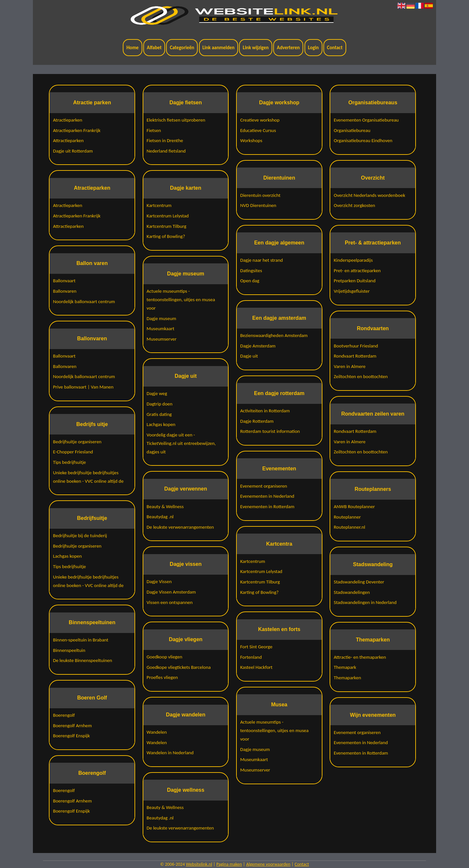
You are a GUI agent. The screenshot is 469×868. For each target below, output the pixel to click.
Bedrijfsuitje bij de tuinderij (80, 536)
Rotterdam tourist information (270, 431)
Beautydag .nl (160, 517)
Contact (335, 48)
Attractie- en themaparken (360, 657)
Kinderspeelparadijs (353, 260)
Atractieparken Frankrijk (77, 130)
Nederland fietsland (166, 151)
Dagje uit (249, 356)
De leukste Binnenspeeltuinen (83, 660)
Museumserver (162, 339)
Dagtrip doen (159, 404)
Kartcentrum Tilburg (166, 226)
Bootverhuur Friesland (356, 346)
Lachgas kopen (67, 556)
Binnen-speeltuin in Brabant (81, 640)
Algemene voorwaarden (268, 864)
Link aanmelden (219, 48)
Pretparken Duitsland (355, 281)
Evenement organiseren (263, 486)
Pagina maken (229, 864)
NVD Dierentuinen (258, 205)
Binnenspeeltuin (69, 650)
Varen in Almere (350, 366)
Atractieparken (68, 120)
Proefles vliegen (162, 677)
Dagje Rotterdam (257, 421)
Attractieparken (68, 140)
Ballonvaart (64, 281)
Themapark (345, 667)
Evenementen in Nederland (267, 496)
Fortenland (251, 657)
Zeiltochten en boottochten (361, 376)
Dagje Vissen (159, 581)
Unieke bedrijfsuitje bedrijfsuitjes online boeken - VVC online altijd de (88, 477)
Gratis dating (159, 414)
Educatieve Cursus (258, 130)
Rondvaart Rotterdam (355, 356)
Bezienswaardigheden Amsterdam (274, 335)
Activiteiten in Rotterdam (265, 411)
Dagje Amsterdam (258, 346)
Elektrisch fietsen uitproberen (176, 120)
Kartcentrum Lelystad (168, 216)
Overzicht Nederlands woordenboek (370, 195)
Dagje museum (161, 318)
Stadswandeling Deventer (359, 582)
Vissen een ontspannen (170, 602)
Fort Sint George (256, 647)
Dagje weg (157, 393)
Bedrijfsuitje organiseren (77, 442)
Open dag (250, 281)
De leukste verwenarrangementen (180, 527)
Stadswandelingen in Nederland (365, 602)
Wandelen (157, 732)
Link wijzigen (256, 48)
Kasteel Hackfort (256, 667)
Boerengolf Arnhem (72, 726)
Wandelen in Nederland (170, 753)
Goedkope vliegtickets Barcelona (179, 667)
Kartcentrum (159, 205)
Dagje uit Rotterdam (73, 151)
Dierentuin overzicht (260, 195)
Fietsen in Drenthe (165, 140)
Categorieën (182, 48)
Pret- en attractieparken (357, 271)
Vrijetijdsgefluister (352, 291)
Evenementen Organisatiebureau (366, 120)
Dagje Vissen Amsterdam (171, 592)
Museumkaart (160, 329)
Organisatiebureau (352, 130)
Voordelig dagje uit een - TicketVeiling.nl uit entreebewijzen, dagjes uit (181, 443)
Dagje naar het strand (261, 260)
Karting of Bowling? (166, 236)
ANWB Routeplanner (354, 507)
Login (313, 48)
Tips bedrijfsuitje (70, 462)
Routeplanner (347, 517)
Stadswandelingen (352, 592)
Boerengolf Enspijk (71, 736)
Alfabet (154, 48)
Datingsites (251, 271)
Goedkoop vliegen (164, 657)
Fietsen (154, 130)
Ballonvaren (65, 291)
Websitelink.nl (199, 864)
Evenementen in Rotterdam (267, 507)
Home (132, 48)
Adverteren (288, 48)
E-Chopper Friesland (73, 452)
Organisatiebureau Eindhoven (363, 140)
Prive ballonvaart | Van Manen (83, 387)
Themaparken (348, 678)
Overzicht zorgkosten (355, 205)
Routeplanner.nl (350, 527)
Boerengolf (64, 715)
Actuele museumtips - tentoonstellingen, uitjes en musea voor (181, 300)
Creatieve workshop (260, 120)
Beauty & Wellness (165, 507)
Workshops (251, 140)
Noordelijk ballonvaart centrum (84, 302)
